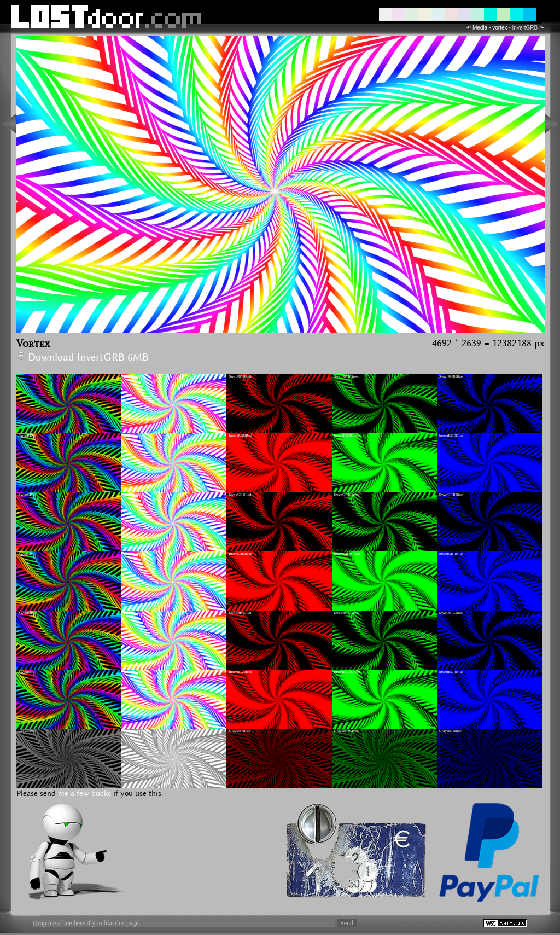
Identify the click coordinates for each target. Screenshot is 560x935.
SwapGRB (27, 495)
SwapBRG (27, 613)
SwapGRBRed (240, 495)
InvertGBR (132, 554)
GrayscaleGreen (346, 731)
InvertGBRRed (240, 554)
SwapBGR (27, 672)
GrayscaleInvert (136, 731)
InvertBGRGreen (347, 672)
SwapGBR (27, 554)
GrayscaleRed (239, 731)
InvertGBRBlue (451, 554)
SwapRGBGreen (347, 376)
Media (480, 28)
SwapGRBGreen (347, 495)
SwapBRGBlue (451, 613)
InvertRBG (132, 435)
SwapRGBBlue (451, 376)
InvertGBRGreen (347, 554)
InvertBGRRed (240, 672)
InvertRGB (132, 376)
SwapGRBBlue (451, 495)
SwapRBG (27, 435)
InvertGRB (132, 495)
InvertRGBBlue (451, 435)
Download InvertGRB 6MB (83, 358)
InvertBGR (132, 672)
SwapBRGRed (240, 613)
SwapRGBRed (240, 376)
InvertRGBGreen (347, 435)
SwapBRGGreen (347, 613)
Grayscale (26, 731)
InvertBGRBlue (451, 672)
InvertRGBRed (240, 435)
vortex (500, 28)
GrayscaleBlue (450, 731)
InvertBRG (132, 613)
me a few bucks (84, 794)
